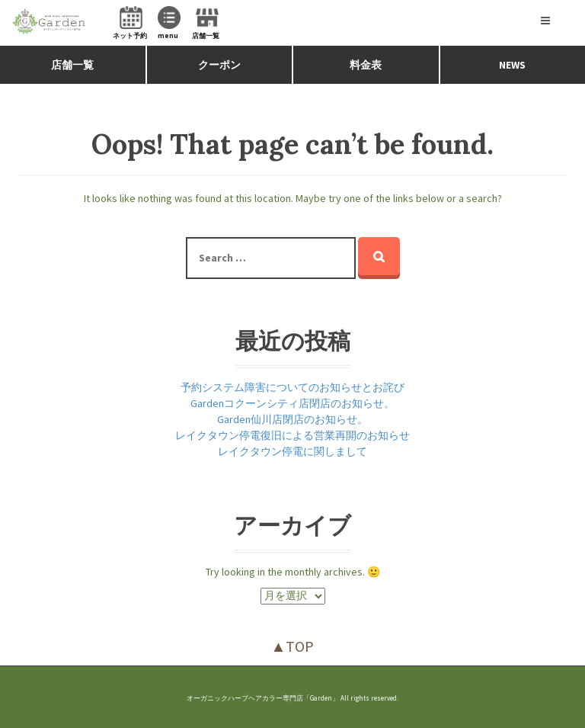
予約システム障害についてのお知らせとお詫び (292, 387)
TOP (300, 646)
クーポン (219, 65)
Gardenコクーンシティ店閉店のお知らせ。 (292, 403)
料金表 (366, 65)
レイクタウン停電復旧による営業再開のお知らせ (292, 435)
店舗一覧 (72, 65)
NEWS (512, 65)
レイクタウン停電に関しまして (292, 451)
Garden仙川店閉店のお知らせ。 (292, 419)
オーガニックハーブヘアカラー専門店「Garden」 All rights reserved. (292, 698)
